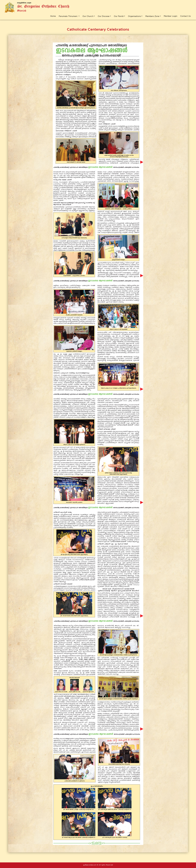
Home (53, 16)
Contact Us (185, 16)
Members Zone (152, 16)
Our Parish (119, 16)
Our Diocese (104, 16)
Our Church (88, 16)
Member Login (170, 16)
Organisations (134, 16)
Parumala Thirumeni (68, 16)
